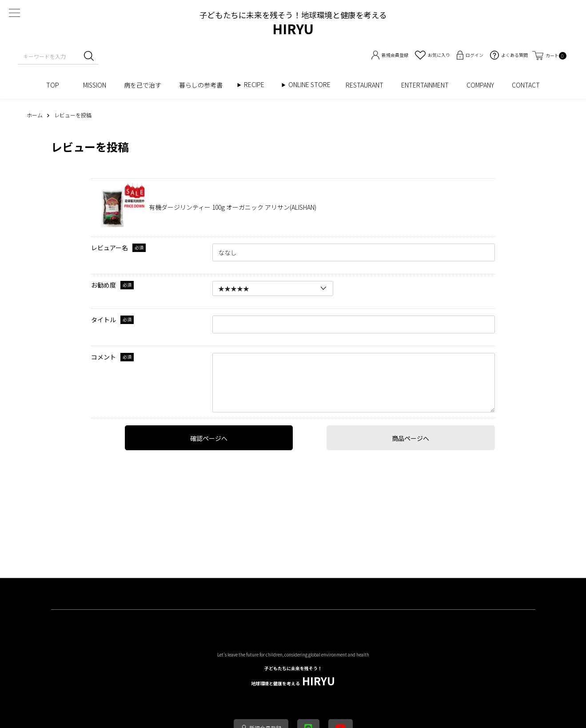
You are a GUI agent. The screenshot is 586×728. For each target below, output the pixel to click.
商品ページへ (411, 438)
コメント (104, 357)
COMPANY (480, 85)
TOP (56, 85)
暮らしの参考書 (204, 85)
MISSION (95, 85)
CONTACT (526, 85)
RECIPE (257, 85)
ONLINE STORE (313, 85)
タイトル (104, 320)
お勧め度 (104, 285)
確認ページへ (209, 438)
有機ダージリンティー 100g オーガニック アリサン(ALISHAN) (233, 207)
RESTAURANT (365, 85)
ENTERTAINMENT (425, 85)
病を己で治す (143, 85)
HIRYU (293, 677)
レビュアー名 (110, 248)
